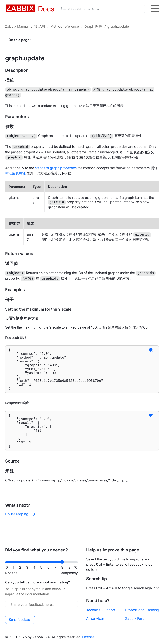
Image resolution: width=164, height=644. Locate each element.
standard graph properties (56, 166)
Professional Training (142, 610)
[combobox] (102, 9)
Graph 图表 (93, 26)
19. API (40, 26)
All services (95, 618)
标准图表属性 (15, 171)
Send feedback (20, 620)
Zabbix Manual (17, 26)
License (88, 637)
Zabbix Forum (136, 618)
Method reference (65, 26)
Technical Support (101, 610)
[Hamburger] (155, 9)
